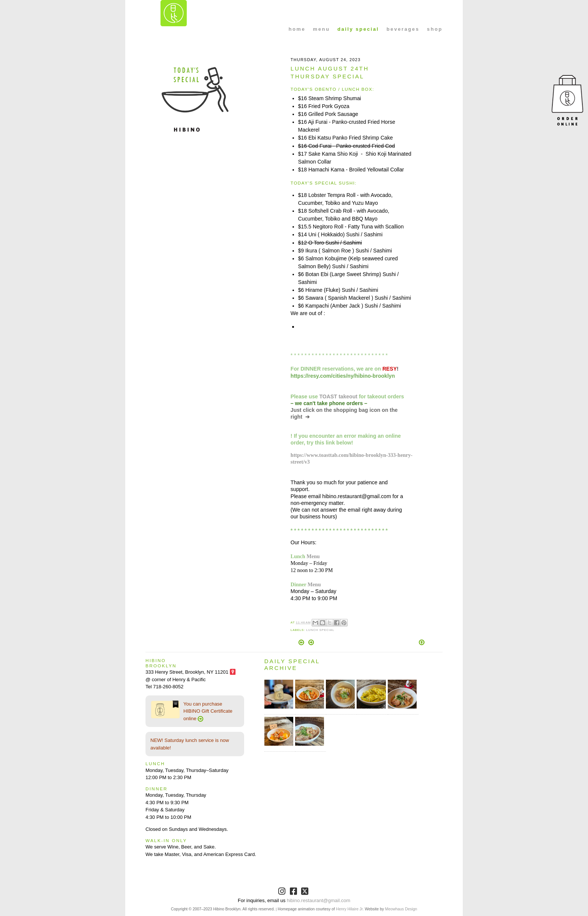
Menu (313, 556)
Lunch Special (320, 630)
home (297, 29)
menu (322, 29)
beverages (403, 29)
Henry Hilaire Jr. (350, 909)
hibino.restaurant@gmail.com (319, 900)
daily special (358, 29)
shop (435, 29)
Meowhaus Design (401, 909)
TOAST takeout (338, 396)
